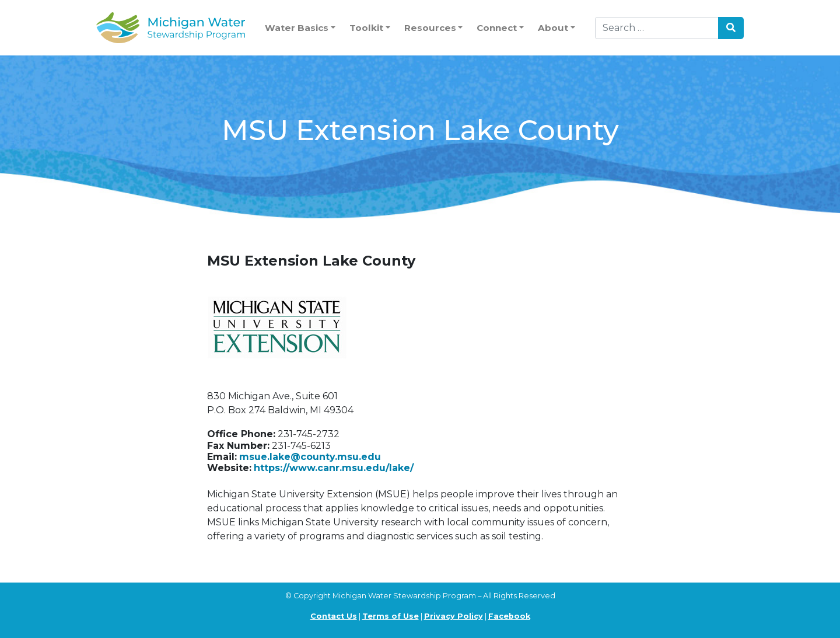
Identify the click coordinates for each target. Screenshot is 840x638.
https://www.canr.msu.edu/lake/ (334, 468)
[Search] (657, 28)
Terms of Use (391, 616)
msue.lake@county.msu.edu (310, 457)
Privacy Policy (454, 616)
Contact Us (334, 616)
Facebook (509, 616)
